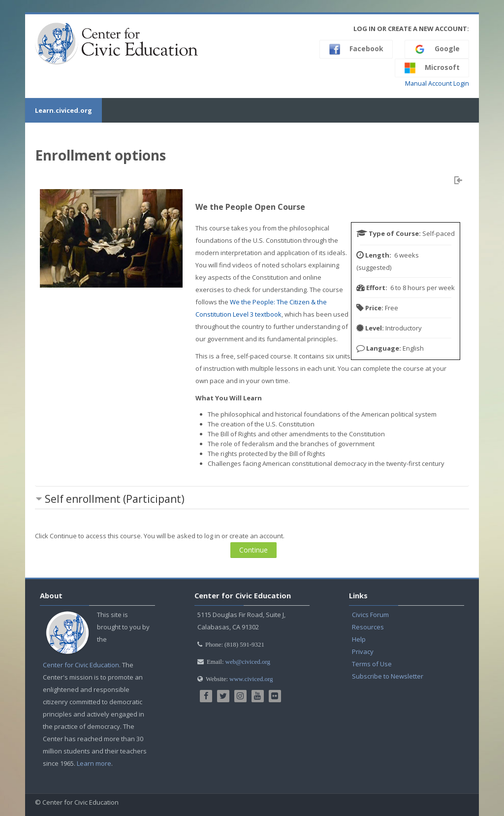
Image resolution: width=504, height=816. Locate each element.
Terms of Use (372, 664)
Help (359, 639)
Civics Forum (370, 615)
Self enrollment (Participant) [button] (115, 499)
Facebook (356, 49)
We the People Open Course (250, 207)
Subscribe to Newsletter (388, 676)
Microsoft (432, 68)
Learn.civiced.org (63, 110)
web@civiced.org (248, 662)
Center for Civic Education (81, 665)
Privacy (363, 652)
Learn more (94, 763)
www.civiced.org (251, 679)
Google (437, 49)
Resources (368, 627)
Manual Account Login (437, 83)
